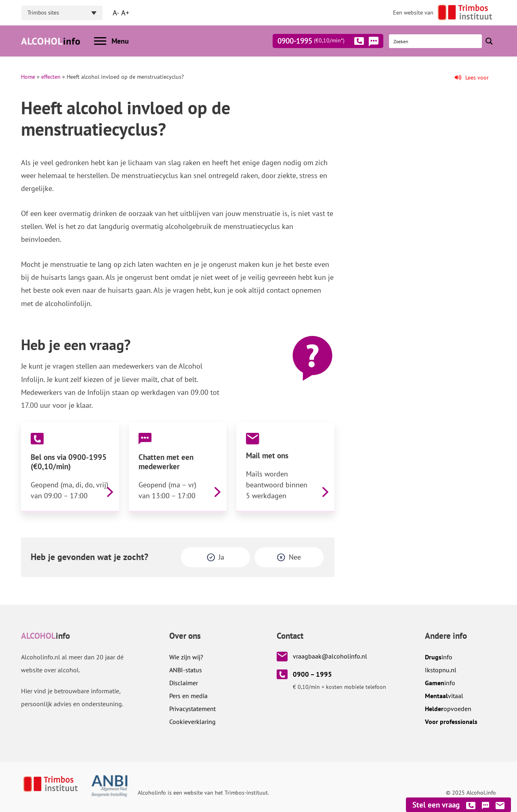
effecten (51, 77)
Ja (221, 557)
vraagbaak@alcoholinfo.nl (330, 656)
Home (28, 77)
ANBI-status (186, 670)
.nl (441, 670)
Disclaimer (184, 683)
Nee (295, 557)
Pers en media (188, 696)
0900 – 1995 (312, 674)
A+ (125, 13)
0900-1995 (321, 42)
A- (116, 13)
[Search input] (436, 41)
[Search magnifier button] (489, 41)
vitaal (444, 696)
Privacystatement (192, 709)
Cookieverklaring (192, 722)
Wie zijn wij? (186, 657)
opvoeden (448, 709)
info (439, 657)
